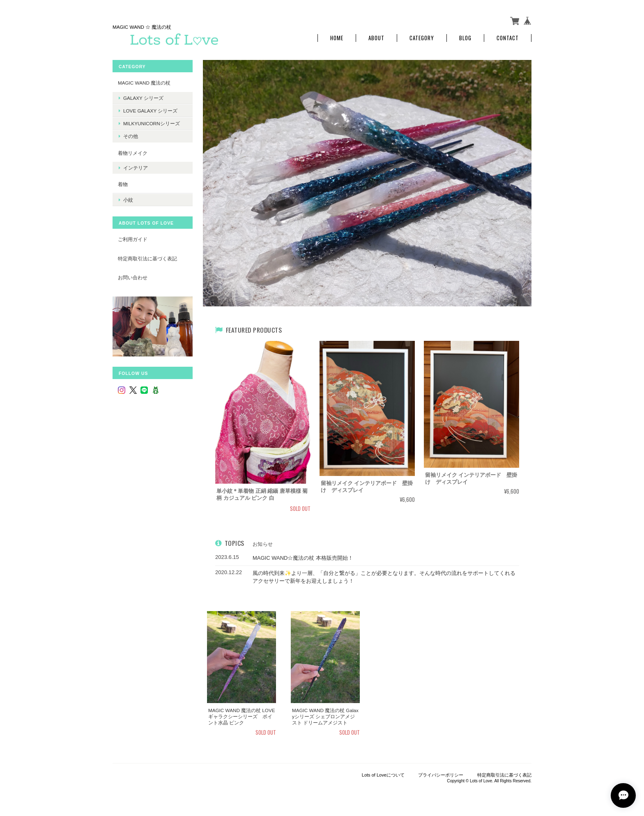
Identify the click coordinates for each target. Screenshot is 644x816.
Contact (508, 38)
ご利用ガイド (133, 239)
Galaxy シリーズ (143, 98)
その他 (131, 136)
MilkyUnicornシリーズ (152, 123)
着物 (123, 184)
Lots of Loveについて (383, 775)
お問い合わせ (133, 277)
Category (422, 38)
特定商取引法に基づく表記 (147, 259)
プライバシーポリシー (441, 775)
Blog (465, 38)
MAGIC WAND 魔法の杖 (144, 83)
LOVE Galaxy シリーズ (150, 111)
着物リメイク (133, 153)
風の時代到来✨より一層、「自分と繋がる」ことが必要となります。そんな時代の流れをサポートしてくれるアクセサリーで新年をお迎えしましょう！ (384, 577)
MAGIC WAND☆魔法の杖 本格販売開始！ (303, 558)
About (376, 38)
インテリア (136, 168)
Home (337, 38)
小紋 (128, 200)
